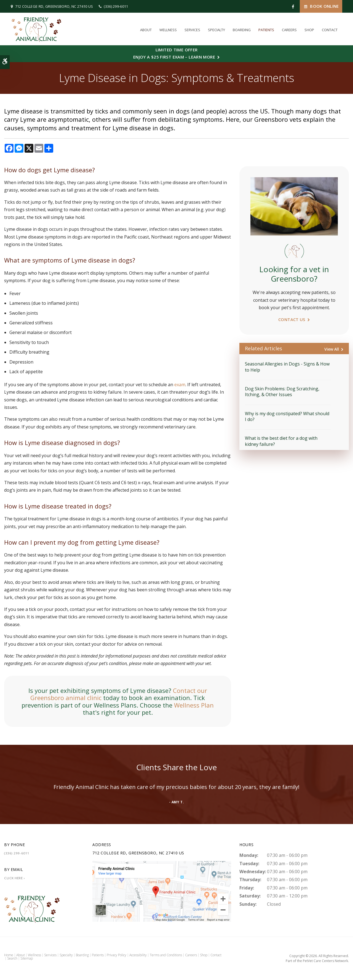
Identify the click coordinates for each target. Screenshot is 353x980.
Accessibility (138, 955)
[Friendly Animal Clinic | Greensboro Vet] (162, 891)
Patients (266, 30)
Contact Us (292, 319)
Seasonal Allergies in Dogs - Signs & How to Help (287, 367)
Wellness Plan (194, 705)
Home (9, 955)
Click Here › (15, 878)
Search (12, 958)
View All (332, 349)
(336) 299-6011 (116, 6)
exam (180, 385)
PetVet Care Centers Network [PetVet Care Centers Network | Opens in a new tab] (325, 961)
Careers (289, 30)
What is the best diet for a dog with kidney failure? (281, 441)
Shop (309, 30)
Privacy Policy (117, 955)
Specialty (216, 30)
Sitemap (27, 958)
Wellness (168, 30)
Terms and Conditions (166, 955)
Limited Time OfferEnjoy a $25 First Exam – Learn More (174, 53)
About (146, 30)
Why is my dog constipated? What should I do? (287, 416)
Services (192, 30)
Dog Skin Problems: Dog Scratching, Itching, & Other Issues (282, 392)
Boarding (242, 30)
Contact (330, 30)
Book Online (321, 6)
